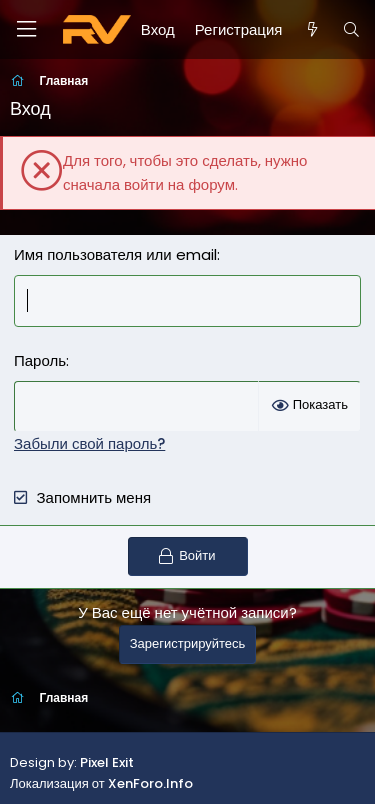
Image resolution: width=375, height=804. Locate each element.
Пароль (40, 360)
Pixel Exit (107, 762)
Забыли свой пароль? (89, 443)
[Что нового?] (311, 30)
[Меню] (26, 29)
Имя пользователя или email (115, 254)
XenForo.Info (150, 783)
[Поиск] (351, 30)
